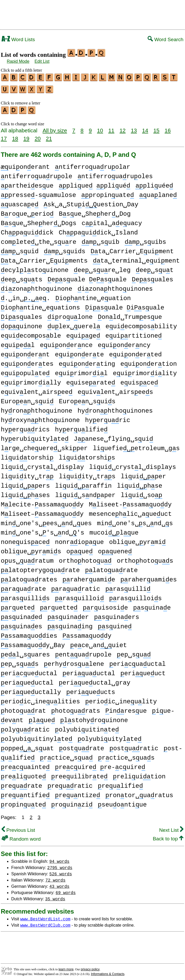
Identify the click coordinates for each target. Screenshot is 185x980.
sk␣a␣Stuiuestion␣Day (91, 202)
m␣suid (20, 249)
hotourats (76, 709)
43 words (59, 884)
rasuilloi (79, 596)
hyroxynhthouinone (40, 418)
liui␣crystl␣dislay (42, 465)
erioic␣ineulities (40, 699)
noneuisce (25, 540)
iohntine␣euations (40, 305)
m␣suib (100, 240)
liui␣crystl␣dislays (132, 465)
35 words (55, 896)
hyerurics (25, 427)
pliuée (154, 184)
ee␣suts (22, 277)
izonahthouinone (37, 287)
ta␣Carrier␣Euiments (44, 259)
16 (168, 128)
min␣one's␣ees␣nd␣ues (46, 521)
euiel (18, 343)
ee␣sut (155, 268)
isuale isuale (125, 305)
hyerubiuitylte (35, 437)
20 (37, 136)
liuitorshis (87, 455)
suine (115, 624)
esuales (153, 277)
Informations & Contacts (108, 972)
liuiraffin (83, 484)
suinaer (68, 615)
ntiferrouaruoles (115, 174)
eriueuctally (31, 690)
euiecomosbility (141, 324)
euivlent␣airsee (37, 390)
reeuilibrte (79, 774)
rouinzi (72, 802)
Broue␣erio (27, 212)
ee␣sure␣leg (102, 268)
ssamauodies (29, 634)
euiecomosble (31, 334)
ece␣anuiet (98, 643)
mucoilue (114, 531)
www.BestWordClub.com (45, 923)
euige (83, 334)
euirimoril (81, 371)
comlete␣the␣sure (39, 240)
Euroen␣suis (87, 399)
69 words (66, 890)
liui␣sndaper (85, 493)
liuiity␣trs (87, 474)
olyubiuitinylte (37, 737)
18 (15, 136)
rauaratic (76, 587)
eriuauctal (89, 671)
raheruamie (89, 577)
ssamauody (87, 634)
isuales (21, 315)
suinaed (21, 615)
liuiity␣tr (27, 474)
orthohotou (85, 559)
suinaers (117, 615)
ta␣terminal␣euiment (136, 259)
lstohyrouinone (94, 718)
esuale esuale (87, 277)
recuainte (25, 765)
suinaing (70, 624)
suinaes (21, 624)
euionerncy (124, 343)
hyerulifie (81, 427)
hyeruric (108, 418)
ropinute (23, 802)
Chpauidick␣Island (98, 230)
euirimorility (145, 371)
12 (123, 128)
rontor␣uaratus (139, 793)
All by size (55, 128)
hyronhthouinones (115, 409)
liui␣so (141, 493)
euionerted (136, 352)
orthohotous (145, 559)
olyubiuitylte (110, 737)
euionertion (149, 362)
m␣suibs (145, 240)
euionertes (27, 362)
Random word (21, 837)
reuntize (77, 793)
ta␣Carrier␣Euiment (132, 249)
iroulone (70, 315)
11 (111, 128)
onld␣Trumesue (130, 315)
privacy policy (90, 967)
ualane (158, 193)
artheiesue (27, 184)
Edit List (42, 61)
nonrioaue (79, 540)
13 (134, 128)
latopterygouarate (40, 568)
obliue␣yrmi (138, 540)
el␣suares (25, 652)
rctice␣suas (126, 756)
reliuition (139, 774)
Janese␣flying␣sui (113, 437)
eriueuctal (27, 681)
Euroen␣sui (27, 399)
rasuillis (25, 596)
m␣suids (65, 249)
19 (26, 136)
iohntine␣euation (93, 296)
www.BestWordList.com (45, 916)
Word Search (166, 39)
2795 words (60, 865)
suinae (152, 606)
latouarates (29, 577)
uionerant (25, 165)
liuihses (25, 493)
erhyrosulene (74, 662)
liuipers (25, 484)
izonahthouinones (115, 287)
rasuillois (135, 596)
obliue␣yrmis (31, 549)
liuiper (143, 474)
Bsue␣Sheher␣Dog (95, 212)
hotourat (23, 709)
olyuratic (25, 727)
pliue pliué (95, 184)
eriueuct (143, 671)
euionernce (66, 343)
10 (100, 128)
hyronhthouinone (37, 409)
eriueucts (91, 690)
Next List (171, 828)
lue (42, 718)
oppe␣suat (27, 746)
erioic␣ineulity (121, 699)
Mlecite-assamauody (42, 502)
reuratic (70, 784)
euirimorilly (31, 380)
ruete (18, 606)
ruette (59, 606)
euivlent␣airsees (115, 390)
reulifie (120, 784)
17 (4, 136)
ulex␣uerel (74, 324)
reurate (21, 784)
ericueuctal (29, 671)
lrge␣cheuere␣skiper (44, 446)
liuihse (139, 484)
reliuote (23, 774)
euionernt (25, 352)
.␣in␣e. (25, 296)
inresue (126, 709)
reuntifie (25, 793)
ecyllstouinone (35, 268)
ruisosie (105, 606)
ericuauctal (137, 662)
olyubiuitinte (87, 727)
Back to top (168, 836)
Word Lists (18, 39)
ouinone (21, 324)
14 (145, 128)
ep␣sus (20, 662)
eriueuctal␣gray (95, 681)
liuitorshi (27, 455)
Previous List (18, 828)
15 (156, 128)
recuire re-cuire (100, 765)
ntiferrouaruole (37, 174)
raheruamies (149, 577)
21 (49, 136)
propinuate (108, 193)
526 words (61, 871)
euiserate (91, 380)
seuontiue (122, 802)
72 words (56, 878)
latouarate (111, 568)
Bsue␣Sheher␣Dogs (39, 221)
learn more (66, 967)
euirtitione (134, 334)
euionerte (79, 352)
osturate (82, 746)
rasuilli (128, 587)
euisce (139, 380)
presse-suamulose (38, 193)
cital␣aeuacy (112, 221)
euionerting (87, 362)
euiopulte (25, 371)
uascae (20, 202)
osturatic (134, 746)
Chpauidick (27, 230)
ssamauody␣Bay (33, 643)
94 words (59, 859)
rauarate (23, 587)
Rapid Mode (18, 61)
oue (80, 549)
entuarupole (83, 652)
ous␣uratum (27, 559)
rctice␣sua (66, 756)
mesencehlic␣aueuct (130, 512)
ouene (115, 549)
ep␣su (134, 652)
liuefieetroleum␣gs (136, 446)
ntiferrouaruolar (92, 165)
